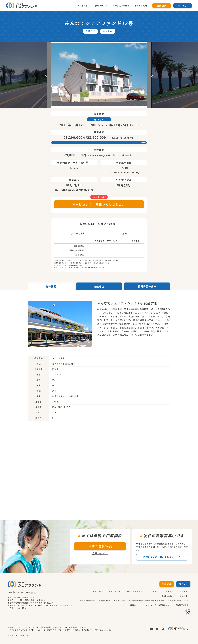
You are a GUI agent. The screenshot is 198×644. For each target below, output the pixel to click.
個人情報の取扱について (178, 601)
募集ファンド (101, 6)
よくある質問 (141, 6)
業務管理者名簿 (182, 605)
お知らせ (170, 591)
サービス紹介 (83, 6)
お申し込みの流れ (121, 6)
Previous (47, 75)
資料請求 (184, 596)
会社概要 (184, 591)
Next (151, 75)
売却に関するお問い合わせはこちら (162, 557)
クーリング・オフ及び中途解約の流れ (156, 605)
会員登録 (161, 6)
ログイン (182, 6)
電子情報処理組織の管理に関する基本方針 (146, 601)
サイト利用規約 (129, 605)
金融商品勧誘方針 (87, 601)
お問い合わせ (168, 596)
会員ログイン (100, 553)
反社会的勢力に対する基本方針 (112, 601)
